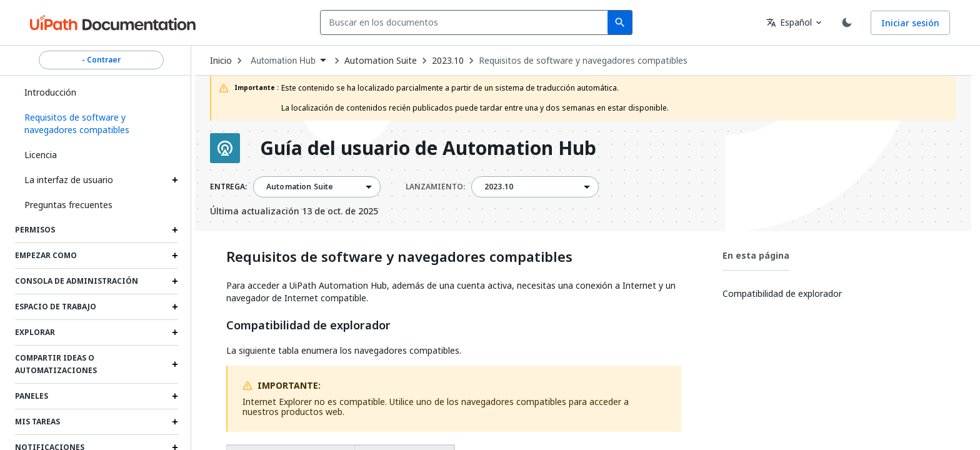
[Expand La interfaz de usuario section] (175, 180)
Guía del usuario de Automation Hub (428, 148)
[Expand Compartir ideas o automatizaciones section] (175, 364)
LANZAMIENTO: (435, 187)
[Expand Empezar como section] (175, 256)
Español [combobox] (789, 22)
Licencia (41, 155)
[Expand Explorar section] (175, 332)
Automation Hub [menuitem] (283, 61)
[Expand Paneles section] (175, 396)
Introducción (50, 92)
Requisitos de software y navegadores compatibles (583, 61)
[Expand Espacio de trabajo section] (175, 307)
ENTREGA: (228, 187)
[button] (97, 124)
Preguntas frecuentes (68, 205)
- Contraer (101, 60)
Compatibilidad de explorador (308, 326)
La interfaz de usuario (69, 180)
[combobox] (467, 22)
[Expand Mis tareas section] (175, 422)
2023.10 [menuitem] (499, 187)
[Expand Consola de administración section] (175, 281)
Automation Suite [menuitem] (300, 187)
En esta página (756, 255)
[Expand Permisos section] (175, 230)
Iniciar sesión (910, 23)
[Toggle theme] (847, 22)
